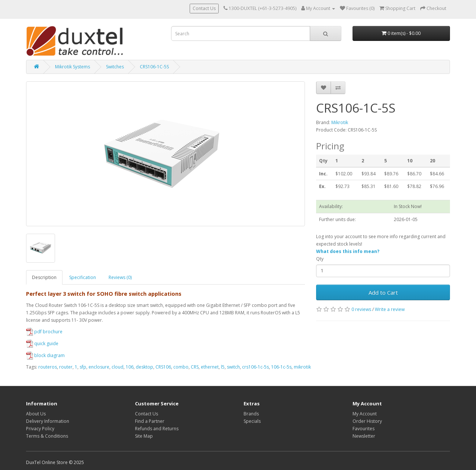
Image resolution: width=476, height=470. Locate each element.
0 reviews (361, 309)
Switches (115, 67)
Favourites (364, 429)
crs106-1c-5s (255, 367)
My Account (365, 414)
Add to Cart (383, 292)
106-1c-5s (281, 367)
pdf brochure (44, 332)
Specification (83, 277)
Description (44, 277)
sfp (83, 367)
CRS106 (163, 367)
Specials (252, 421)
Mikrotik (340, 122)
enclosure (99, 367)
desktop (144, 367)
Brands (251, 414)
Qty (320, 259)
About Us (36, 414)
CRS (195, 367)
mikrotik (302, 367)
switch (233, 367)
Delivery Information (48, 421)
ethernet (210, 367)
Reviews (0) (120, 277)
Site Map (144, 436)
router (66, 367)
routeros (48, 367)
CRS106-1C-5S (154, 67)
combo (181, 367)
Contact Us (204, 8)
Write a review (390, 309)
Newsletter (364, 436)
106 (130, 367)
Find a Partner (150, 421)
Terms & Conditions (47, 436)
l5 (223, 367)
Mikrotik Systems (73, 67)
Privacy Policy (40, 429)
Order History (367, 421)
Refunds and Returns (157, 429)
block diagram (45, 355)
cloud (118, 367)
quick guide (42, 343)
